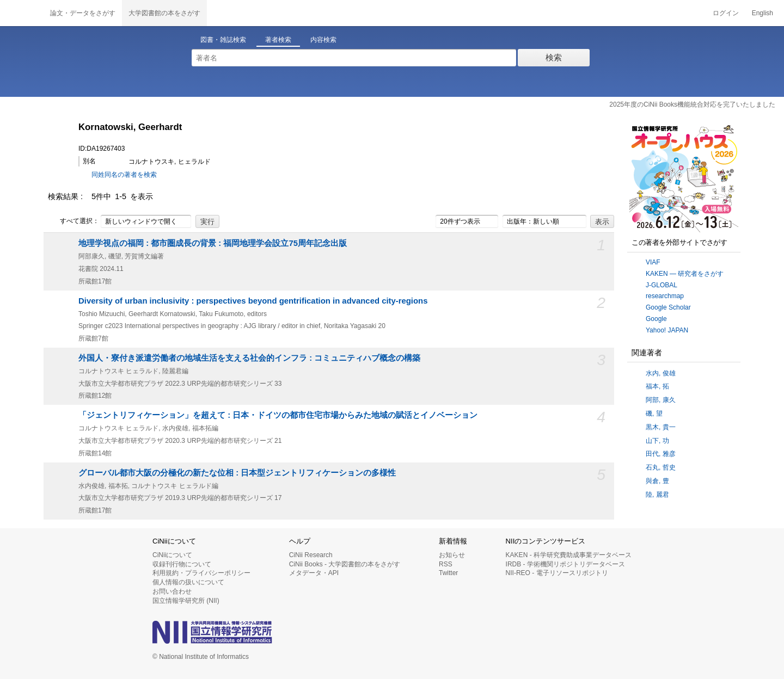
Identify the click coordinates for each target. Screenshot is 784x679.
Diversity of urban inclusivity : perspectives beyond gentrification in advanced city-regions (253, 301)
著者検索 (278, 40)
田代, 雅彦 (661, 454)
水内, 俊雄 (661, 373)
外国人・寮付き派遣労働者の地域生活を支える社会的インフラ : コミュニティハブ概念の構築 (249, 358)
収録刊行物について (182, 564)
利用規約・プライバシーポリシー (201, 573)
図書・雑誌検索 (223, 40)
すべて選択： (73, 221)
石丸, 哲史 (661, 467)
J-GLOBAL (661, 285)
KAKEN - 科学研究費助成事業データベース (569, 555)
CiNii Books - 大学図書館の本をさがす (345, 564)
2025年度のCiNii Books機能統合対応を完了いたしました (692, 104)
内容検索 (323, 40)
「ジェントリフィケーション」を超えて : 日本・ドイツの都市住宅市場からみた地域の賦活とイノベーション (278, 415)
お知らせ (452, 555)
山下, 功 (657, 441)
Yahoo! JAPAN (667, 330)
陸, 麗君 (657, 495)
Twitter (448, 573)
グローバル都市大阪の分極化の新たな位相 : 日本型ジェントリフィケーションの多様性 (237, 473)
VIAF (653, 262)
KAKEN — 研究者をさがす (685, 274)
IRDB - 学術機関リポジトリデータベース (565, 564)
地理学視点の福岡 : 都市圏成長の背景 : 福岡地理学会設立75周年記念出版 (213, 243)
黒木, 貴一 (661, 427)
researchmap (665, 296)
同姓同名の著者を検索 (124, 175)
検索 (554, 57)
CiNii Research (311, 555)
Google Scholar (668, 307)
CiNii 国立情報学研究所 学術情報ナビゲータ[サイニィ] (22, 13)
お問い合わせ (172, 591)
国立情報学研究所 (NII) (186, 601)
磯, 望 (654, 413)
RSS (446, 564)
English (762, 13)
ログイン (726, 13)
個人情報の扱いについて (188, 582)
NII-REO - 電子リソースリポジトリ (557, 573)
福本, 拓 (657, 386)
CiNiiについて (172, 555)
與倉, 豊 (657, 481)
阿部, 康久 (661, 400)
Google (656, 319)
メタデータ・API (314, 573)
